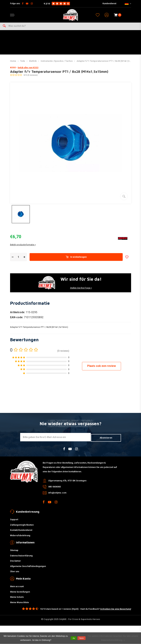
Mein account (17, 589)
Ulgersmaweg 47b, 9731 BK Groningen (67, 483)
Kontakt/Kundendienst (21, 533)
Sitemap (14, 553)
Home (13, 64)
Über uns (15, 574)
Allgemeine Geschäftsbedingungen (28, 569)
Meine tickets (17, 600)
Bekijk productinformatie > (23, 248)
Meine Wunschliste (19, 605)
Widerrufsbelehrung (20, 538)
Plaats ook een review (102, 369)
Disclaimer (15, 564)
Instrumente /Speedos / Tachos (57, 64)
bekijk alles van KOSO (28, 71)
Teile (23, 64)
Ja (74, 638)
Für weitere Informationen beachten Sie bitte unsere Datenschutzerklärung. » (113, 638)
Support (14, 522)
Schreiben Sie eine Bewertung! (116, 612)
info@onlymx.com (57, 495)
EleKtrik (33, 64)
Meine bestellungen (20, 594)
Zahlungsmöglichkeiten (22, 527)
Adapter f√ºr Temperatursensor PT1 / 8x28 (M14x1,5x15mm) (107, 64)
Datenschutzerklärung (21, 558)
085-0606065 (55, 489)
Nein (82, 638)
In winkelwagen (76, 260)
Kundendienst (109, 3)
